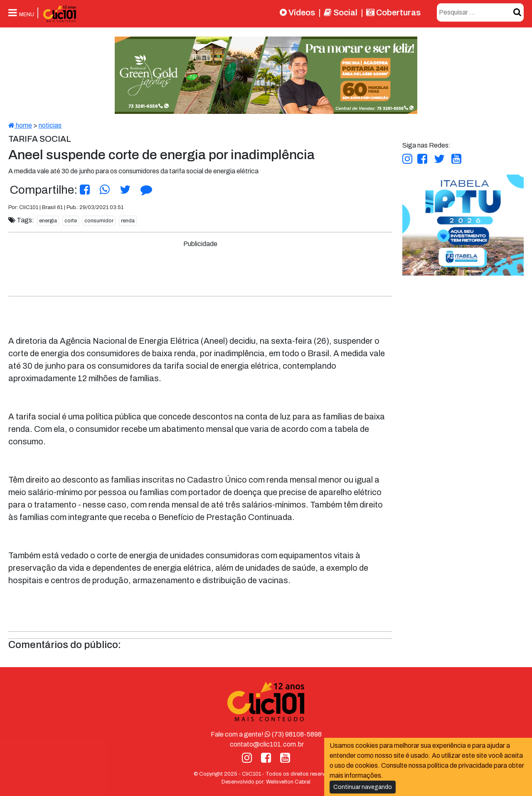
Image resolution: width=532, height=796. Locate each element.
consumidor (99, 221)
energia (48, 221)
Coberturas (393, 12)
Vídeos (297, 12)
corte (71, 221)
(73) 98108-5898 (293, 734)
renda (128, 221)
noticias (50, 125)
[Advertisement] (200, 268)
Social (341, 12)
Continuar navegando (363, 787)
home (20, 125)
